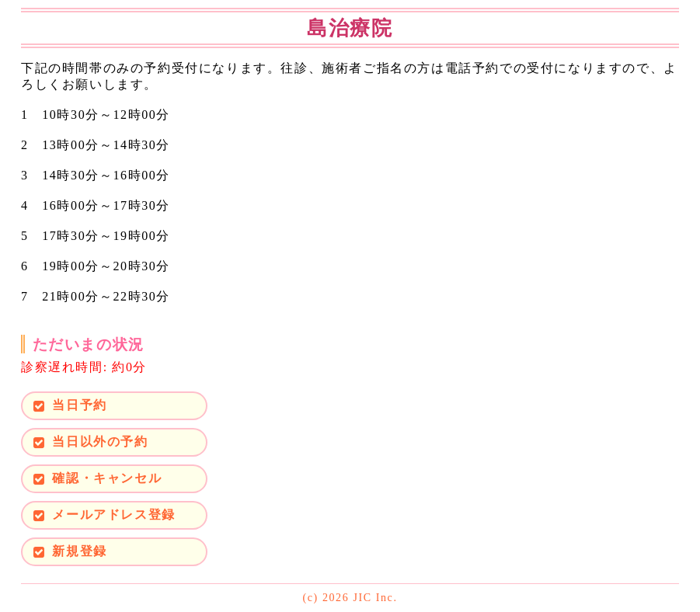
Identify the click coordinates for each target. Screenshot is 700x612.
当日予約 (79, 405)
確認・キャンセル (107, 478)
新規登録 (79, 551)
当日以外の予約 (100, 442)
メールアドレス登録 (113, 515)
